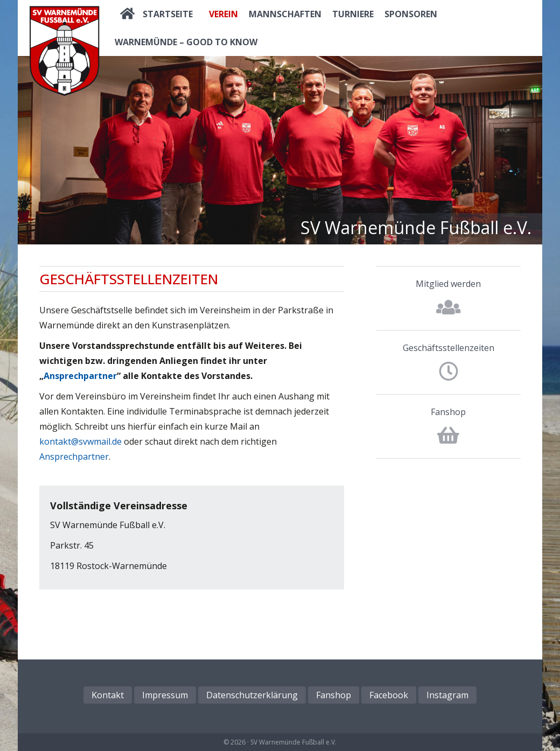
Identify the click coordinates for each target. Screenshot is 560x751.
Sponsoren (411, 14)
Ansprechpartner (80, 376)
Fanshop (448, 412)
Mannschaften (285, 14)
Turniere (353, 14)
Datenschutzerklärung (252, 695)
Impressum (165, 695)
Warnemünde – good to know (186, 42)
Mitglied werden (448, 284)
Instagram (447, 695)
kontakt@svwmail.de (80, 441)
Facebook (389, 695)
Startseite (168, 14)
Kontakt (108, 695)
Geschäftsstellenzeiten (449, 348)
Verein (223, 14)
